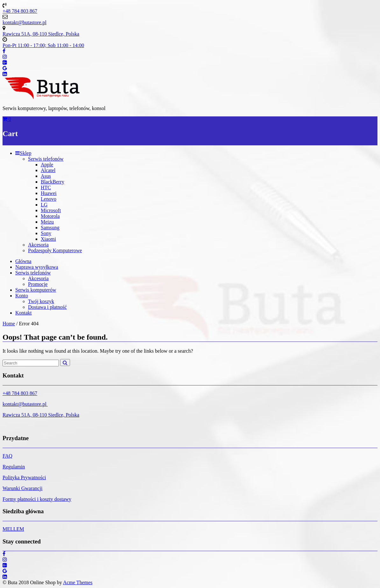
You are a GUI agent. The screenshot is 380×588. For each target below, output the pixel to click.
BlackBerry (53, 182)
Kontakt (24, 313)
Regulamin (14, 467)
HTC (46, 187)
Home (9, 324)
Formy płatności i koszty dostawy (37, 499)
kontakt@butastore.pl (25, 404)
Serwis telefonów (46, 159)
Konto (22, 296)
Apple (47, 165)
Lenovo (49, 199)
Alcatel (48, 170)
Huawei (49, 193)
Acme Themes (78, 582)
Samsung (50, 228)
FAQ (7, 456)
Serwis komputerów (36, 290)
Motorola (50, 216)
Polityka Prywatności (24, 477)
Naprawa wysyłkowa (37, 267)
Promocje (38, 284)
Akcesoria (38, 245)
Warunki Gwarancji (22, 488)
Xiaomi (48, 239)
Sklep (23, 153)
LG (44, 205)
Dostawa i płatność (47, 307)
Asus (46, 176)
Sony (46, 233)
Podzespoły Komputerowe (55, 250)
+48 (7, 393)
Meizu (47, 222)
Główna (23, 261)
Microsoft (51, 210)
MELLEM (13, 529)
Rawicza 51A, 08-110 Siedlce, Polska (41, 415)
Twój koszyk (41, 301)
